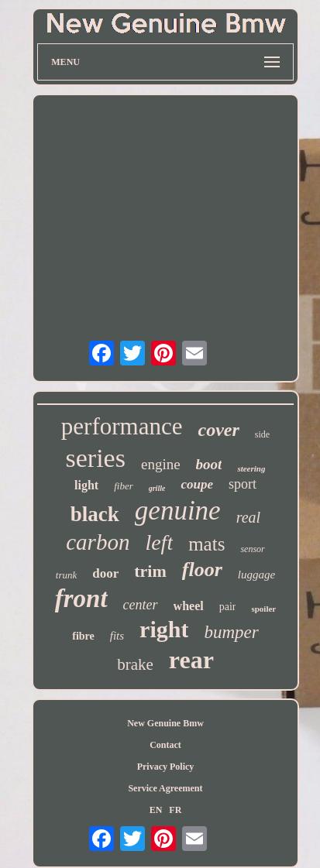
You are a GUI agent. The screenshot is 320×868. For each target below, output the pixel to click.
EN (156, 810)
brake (135, 664)
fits (117, 636)
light (86, 485)
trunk (66, 575)
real (248, 517)
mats (206, 544)
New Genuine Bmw (165, 723)
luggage (256, 575)
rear (191, 660)
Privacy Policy (166, 767)
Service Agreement (165, 788)
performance (122, 426)
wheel (189, 606)
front (81, 599)
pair (228, 607)
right (164, 629)
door (105, 573)
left (159, 542)
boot (209, 464)
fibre (83, 636)
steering (251, 468)
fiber (124, 486)
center (141, 605)
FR (175, 810)
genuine (178, 511)
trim (150, 571)
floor (202, 570)
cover (218, 430)
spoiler (263, 609)
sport (243, 484)
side (262, 434)
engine (161, 464)
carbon (98, 542)
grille (157, 488)
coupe (197, 484)
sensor (252, 549)
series (96, 458)
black (95, 514)
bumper (231, 632)
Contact (165, 745)
